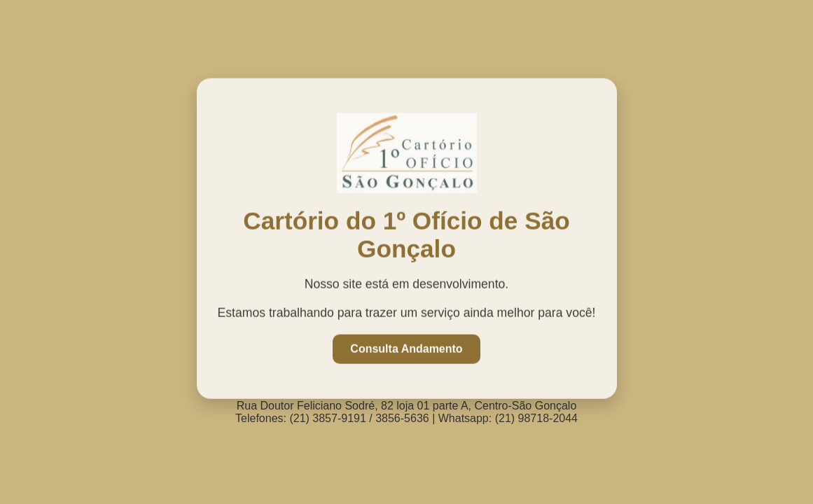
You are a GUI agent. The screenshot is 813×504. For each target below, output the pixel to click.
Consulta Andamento (406, 348)
